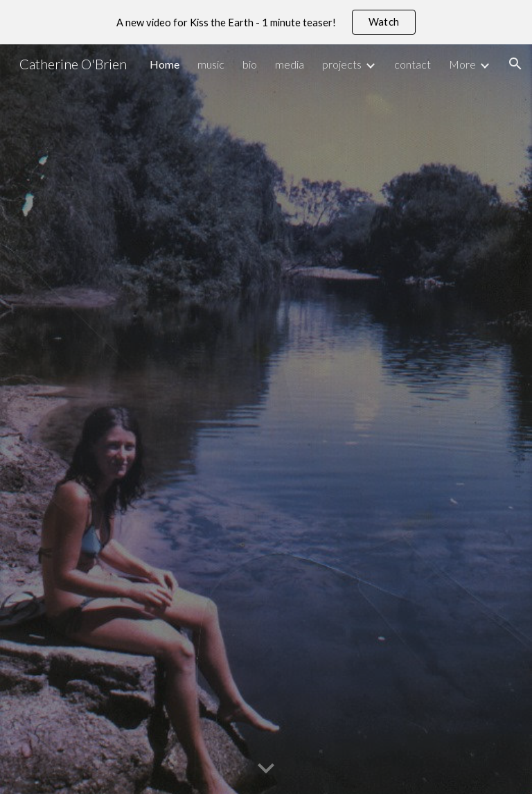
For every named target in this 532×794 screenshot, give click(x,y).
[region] (266, 22)
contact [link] (413, 64)
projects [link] (342, 64)
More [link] (462, 64)
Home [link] (165, 64)
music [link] (211, 64)
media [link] (290, 64)
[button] (515, 64)
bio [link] (250, 64)
